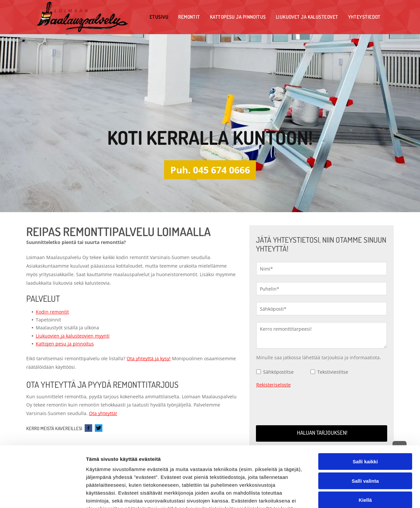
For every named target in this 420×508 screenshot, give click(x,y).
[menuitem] (159, 17)
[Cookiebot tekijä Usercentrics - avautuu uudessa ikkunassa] (42, 495)
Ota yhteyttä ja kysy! (149, 358)
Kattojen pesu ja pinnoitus (65, 344)
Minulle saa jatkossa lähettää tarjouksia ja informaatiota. (319, 357)
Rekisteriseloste (273, 385)
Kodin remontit (52, 312)
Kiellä (365, 445)
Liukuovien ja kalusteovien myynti (73, 336)
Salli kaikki (365, 406)
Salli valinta (365, 426)
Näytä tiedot (351, 495)
